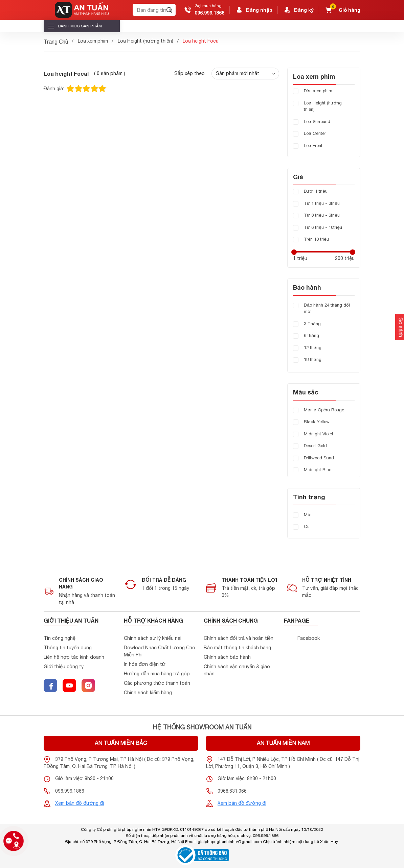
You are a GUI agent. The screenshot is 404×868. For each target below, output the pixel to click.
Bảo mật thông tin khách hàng (237, 648)
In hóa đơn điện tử (145, 664)
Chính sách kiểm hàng (148, 693)
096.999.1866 (209, 13)
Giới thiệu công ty (64, 667)
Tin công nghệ (60, 638)
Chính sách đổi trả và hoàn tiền (239, 638)
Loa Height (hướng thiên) (145, 41)
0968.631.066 (232, 791)
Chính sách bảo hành (227, 657)
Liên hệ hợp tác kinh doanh (74, 657)
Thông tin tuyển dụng (68, 648)
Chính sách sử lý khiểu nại (153, 638)
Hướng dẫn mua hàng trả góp (157, 674)
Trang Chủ (56, 42)
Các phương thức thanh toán (157, 683)
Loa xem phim (93, 41)
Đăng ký (298, 10)
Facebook (309, 638)
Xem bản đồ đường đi (80, 803)
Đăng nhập (254, 10)
